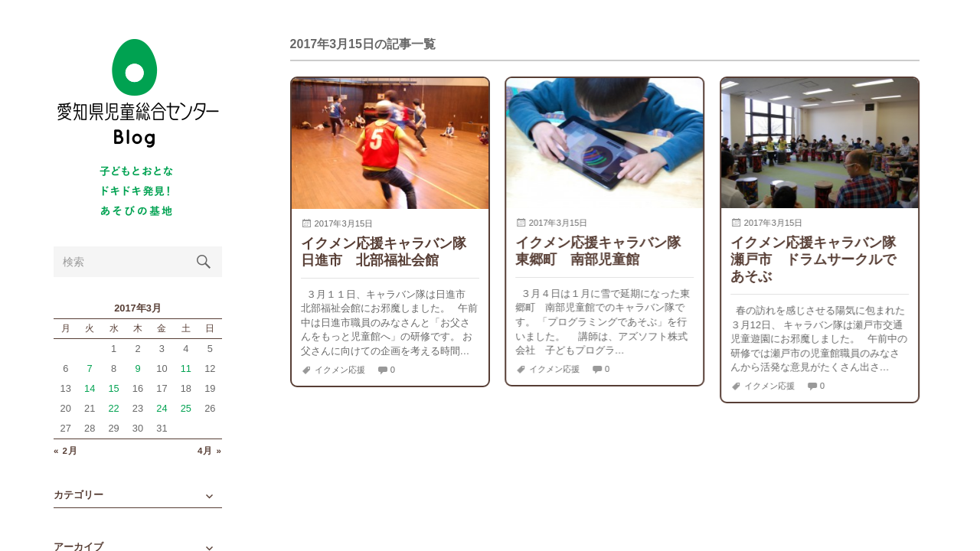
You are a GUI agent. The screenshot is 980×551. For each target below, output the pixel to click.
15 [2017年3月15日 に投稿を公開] (113, 388)
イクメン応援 (340, 370)
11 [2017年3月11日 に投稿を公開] (186, 368)
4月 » (210, 451)
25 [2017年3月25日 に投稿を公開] (186, 408)
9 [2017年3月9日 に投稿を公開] (137, 368)
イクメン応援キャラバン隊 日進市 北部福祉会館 (390, 251)
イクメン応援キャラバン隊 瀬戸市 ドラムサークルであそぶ (820, 259)
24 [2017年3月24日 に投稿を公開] (162, 408)
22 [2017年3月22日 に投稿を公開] (113, 408)
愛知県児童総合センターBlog (138, 94)
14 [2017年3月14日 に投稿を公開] (90, 388)
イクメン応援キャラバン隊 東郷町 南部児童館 (605, 251)
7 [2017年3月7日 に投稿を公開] (90, 368)
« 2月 (66, 451)
